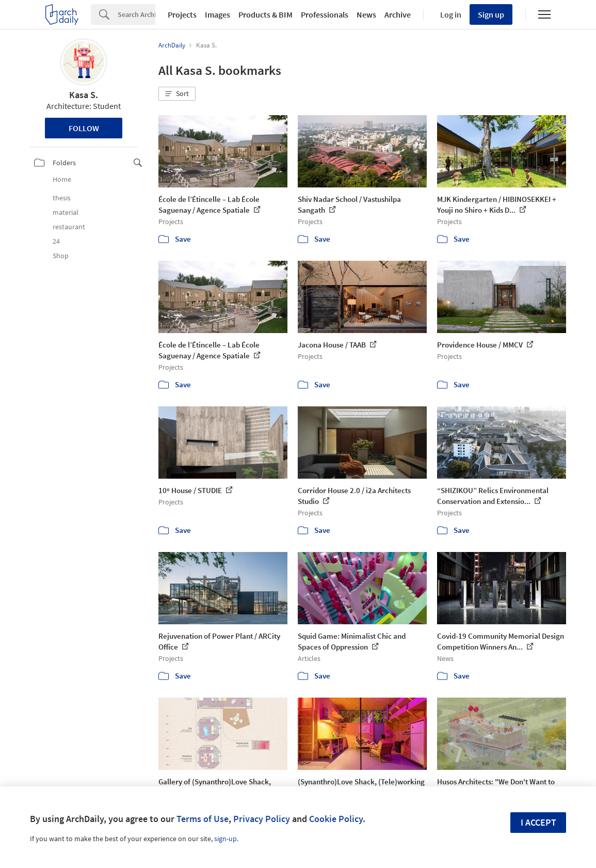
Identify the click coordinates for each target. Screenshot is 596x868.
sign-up (225, 839)
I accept (538, 822)
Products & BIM (265, 14)
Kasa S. (84, 95)
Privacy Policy (262, 819)
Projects (182, 14)
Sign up (491, 14)
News (366, 14)
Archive (398, 14)
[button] (177, 94)
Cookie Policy (336, 819)
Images (218, 14)
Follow (84, 128)
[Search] (136, 14)
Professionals (325, 14)
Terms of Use (203, 819)
